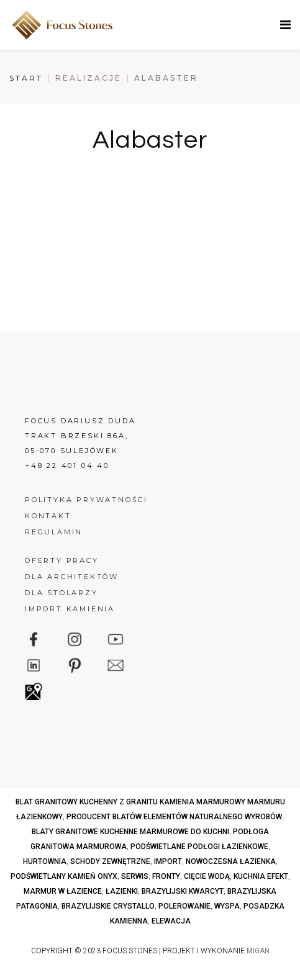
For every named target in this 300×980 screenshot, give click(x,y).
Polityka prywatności (86, 500)
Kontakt (48, 516)
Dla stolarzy (61, 593)
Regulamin (54, 532)
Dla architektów (72, 577)
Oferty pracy (62, 560)
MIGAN (258, 951)
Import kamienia (70, 609)
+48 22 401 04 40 (67, 465)
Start (26, 78)
